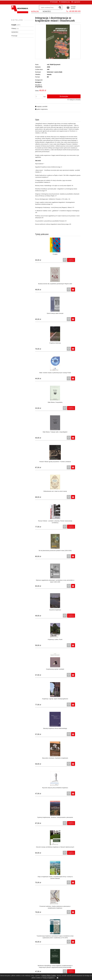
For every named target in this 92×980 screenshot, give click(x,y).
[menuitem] (35, 12)
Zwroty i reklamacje (20, 966)
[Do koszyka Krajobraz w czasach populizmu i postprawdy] (78, 676)
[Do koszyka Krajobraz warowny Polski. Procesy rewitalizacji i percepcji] (78, 706)
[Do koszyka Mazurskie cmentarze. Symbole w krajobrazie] (78, 498)
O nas (72, 968)
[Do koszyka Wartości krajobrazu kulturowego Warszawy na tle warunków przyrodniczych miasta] (53, 913)
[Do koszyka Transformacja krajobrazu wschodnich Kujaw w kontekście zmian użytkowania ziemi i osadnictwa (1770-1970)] (78, 587)
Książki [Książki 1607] (14, 25)
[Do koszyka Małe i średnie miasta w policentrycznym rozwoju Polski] (53, 320)
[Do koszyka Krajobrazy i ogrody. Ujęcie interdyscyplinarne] (78, 468)
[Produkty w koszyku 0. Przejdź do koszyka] (71, 7)
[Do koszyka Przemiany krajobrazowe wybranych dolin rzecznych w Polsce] (78, 824)
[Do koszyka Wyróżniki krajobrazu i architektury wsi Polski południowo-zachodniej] (78, 883)
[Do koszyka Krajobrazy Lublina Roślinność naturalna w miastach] (53, 824)
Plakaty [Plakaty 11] (14, 28)
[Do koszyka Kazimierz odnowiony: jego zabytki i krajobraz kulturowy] (53, 706)
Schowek (55, 2)
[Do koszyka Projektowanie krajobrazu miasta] (53, 795)
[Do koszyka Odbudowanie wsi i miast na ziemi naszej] (53, 379)
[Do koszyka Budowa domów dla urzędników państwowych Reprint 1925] (78, 261)
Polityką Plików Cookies (49, 976)
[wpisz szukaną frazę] (60, 7)
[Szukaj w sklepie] (48, 7)
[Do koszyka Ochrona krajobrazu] (78, 765)
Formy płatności (55, 966)
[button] (41, 106)
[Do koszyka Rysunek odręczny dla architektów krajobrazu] (53, 528)
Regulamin (20, 964)
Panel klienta (37, 964)
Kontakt (72, 966)
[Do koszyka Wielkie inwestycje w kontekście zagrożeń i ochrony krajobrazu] (53, 854)
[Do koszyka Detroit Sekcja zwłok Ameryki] (53, 291)
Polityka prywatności (20, 969)
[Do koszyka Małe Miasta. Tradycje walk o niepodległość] (53, 350)
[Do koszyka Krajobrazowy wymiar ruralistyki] (53, 468)
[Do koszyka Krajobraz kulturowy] (78, 291)
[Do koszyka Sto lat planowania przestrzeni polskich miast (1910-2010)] (53, 409)
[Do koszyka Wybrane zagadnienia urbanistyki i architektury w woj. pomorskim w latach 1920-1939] (78, 409)
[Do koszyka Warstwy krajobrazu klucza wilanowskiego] (53, 498)
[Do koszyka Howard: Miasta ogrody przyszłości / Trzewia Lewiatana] (78, 350)
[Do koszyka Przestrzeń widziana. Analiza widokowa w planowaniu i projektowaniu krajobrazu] (53, 587)
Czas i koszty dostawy (55, 964)
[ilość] (39, 96)
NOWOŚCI (15, 32)
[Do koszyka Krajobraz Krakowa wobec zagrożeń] (53, 676)
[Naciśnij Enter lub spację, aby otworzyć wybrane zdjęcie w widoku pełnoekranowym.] (58, 42)
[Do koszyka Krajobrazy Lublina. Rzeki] (78, 439)
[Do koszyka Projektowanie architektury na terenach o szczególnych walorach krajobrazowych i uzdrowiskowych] (78, 913)
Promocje (14, 36)
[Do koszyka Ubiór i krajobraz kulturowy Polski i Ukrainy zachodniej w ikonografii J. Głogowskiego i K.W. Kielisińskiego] (53, 765)
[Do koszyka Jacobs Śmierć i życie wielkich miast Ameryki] (78, 943)
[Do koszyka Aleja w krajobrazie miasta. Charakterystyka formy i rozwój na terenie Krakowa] (78, 557)
